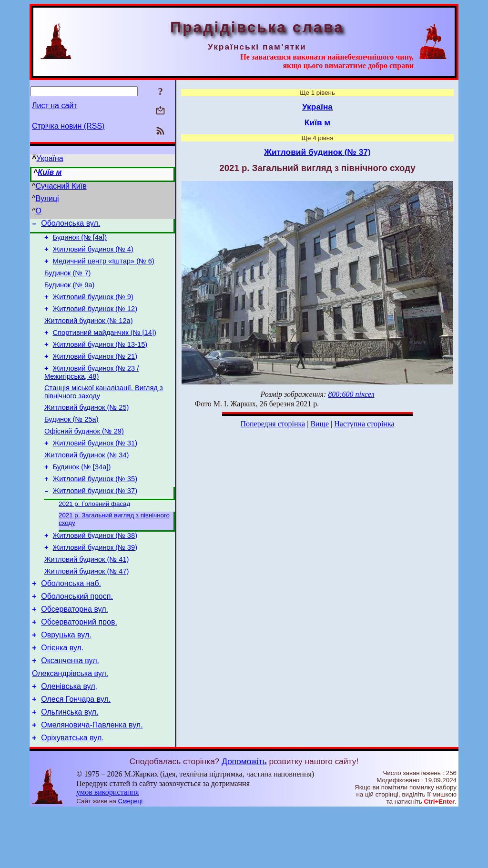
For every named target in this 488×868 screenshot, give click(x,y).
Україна (50, 158)
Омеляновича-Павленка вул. (92, 781)
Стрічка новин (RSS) (68, 126)
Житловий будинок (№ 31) (95, 469)
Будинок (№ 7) (67, 280)
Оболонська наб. (71, 624)
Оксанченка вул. (70, 710)
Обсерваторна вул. (75, 652)
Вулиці (47, 198)
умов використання (107, 850)
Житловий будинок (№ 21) (95, 373)
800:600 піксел (351, 394)
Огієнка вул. (62, 695)
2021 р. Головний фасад (94, 536)
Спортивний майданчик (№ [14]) (105, 347)
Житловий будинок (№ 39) (95, 584)
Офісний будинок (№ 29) (84, 455)
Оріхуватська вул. (72, 795)
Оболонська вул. (71, 225)
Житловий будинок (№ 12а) (89, 333)
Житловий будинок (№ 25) (86, 429)
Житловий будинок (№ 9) (93, 307)
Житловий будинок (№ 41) (86, 597)
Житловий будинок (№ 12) (95, 320)
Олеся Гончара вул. (76, 752)
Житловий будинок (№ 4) (93, 253)
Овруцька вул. (66, 681)
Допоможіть (244, 819)
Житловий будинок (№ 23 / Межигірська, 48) (91, 391)
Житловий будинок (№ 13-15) (100, 360)
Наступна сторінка (364, 424)
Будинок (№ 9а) (69, 293)
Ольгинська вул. (70, 767)
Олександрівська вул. (70, 724)
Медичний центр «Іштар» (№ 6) (104, 267)
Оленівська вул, (69, 738)
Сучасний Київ (61, 186)
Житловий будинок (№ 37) (95, 522)
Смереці (131, 859)
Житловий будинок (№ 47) (86, 610)
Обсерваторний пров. (79, 667)
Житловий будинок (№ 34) (86, 482)
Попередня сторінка (273, 424)
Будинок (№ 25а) (71, 442)
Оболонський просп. (77, 638)
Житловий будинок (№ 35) (95, 509)
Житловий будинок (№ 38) (95, 570)
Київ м (50, 172)
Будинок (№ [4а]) (80, 240)
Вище (320, 424)
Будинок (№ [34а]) (82, 495)
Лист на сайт (55, 106)
